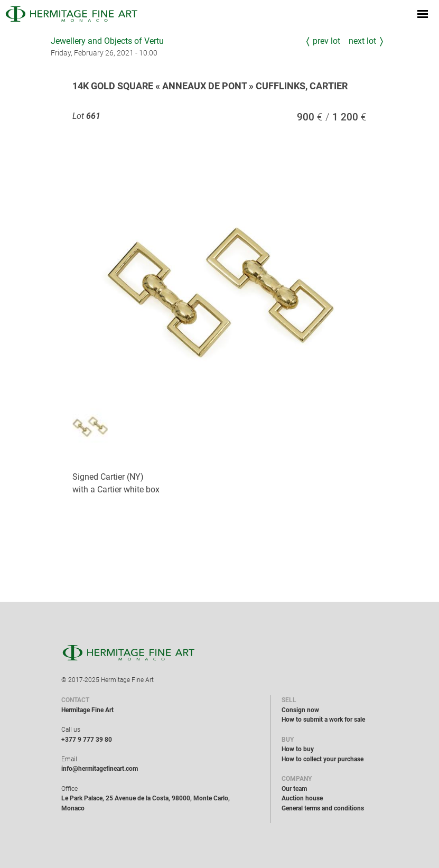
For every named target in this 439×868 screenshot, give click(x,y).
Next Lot (362, 41)
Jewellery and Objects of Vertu (107, 41)
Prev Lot (326, 41)
